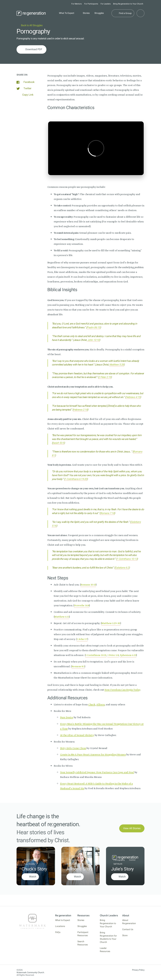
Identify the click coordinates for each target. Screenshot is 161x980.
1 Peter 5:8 (113, 655)
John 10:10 (93, 340)
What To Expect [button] (67, 13)
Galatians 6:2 (122, 568)
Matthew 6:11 (62, 617)
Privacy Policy (138, 970)
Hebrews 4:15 (133, 397)
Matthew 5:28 (117, 365)
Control (132, 860)
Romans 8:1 (78, 666)
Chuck (92, 705)
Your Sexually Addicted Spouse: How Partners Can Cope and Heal (97, 772)
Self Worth (118, 864)
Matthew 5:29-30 (111, 623)
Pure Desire (67, 717)
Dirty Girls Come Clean (73, 748)
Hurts (45, 860)
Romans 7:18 (107, 513)
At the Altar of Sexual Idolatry (77, 735)
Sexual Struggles (31, 860)
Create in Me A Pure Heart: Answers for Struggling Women (93, 755)
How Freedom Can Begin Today (122, 690)
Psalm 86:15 (93, 327)
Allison (101, 705)
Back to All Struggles (29, 25)
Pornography (74, 856)
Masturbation (75, 860)
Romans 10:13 (88, 585)
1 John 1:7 (82, 639)
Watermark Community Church (30, 972)
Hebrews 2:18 (80, 410)
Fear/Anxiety (29, 864)
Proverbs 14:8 (82, 605)
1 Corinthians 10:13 (127, 559)
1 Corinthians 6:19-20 (76, 479)
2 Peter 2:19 (105, 377)
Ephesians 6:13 (128, 655)
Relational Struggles (77, 864)
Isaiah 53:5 (58, 443)
